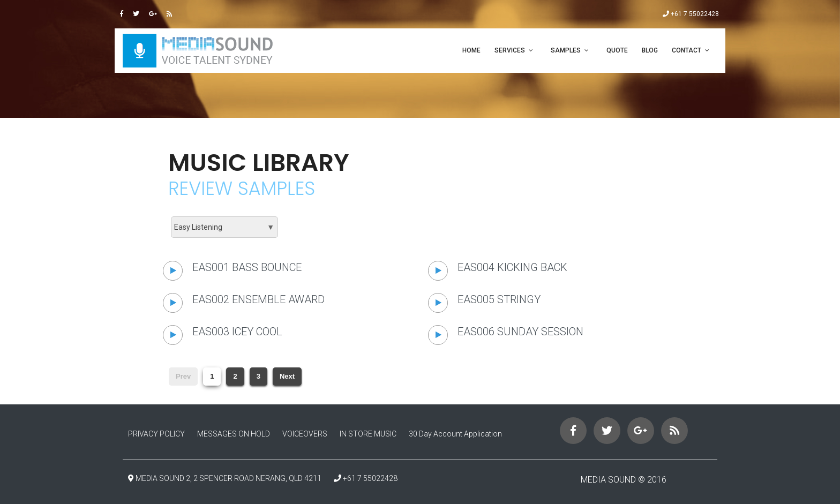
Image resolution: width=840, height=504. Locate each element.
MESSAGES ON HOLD (234, 434)
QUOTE (617, 50)
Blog (650, 50)
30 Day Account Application (455, 434)
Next (287, 376)
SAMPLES (566, 50)
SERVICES (510, 50)
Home (471, 50)
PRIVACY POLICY (156, 434)
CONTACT (687, 50)
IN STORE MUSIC (368, 434)
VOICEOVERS (305, 434)
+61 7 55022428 (691, 14)
